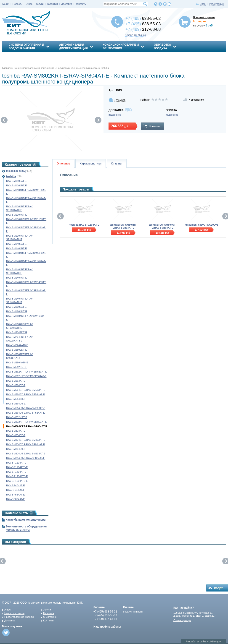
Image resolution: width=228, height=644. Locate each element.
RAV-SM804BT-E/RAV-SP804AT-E (25, 444)
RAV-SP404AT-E (16, 485)
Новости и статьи (14, 613)
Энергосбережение (24, 56)
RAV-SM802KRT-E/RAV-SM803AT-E (27, 422)
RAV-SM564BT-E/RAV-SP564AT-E (25, 394)
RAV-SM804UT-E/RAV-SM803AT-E (26, 454)
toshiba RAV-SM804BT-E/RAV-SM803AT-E (123, 226)
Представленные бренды (19, 617)
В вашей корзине (204, 17)
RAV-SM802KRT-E (17, 417)
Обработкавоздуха (162, 47)
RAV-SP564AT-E (16, 495)
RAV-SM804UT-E (16, 449)
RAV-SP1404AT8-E (17, 476)
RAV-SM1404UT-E (17, 278)
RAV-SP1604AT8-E (17, 481)
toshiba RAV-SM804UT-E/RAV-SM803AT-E (162, 226)
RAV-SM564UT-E (16, 404)
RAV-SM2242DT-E (17, 332)
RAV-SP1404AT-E (16, 472)
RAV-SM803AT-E (16, 431)
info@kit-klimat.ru (133, 612)
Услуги (40, 4)
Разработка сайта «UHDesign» (204, 641)
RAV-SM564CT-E (16, 399)
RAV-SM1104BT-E (16, 185)
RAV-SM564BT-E (16, 385)
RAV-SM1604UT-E (17, 311)
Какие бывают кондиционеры (26, 520)
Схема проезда (182, 620)
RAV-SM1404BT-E (16, 248)
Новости (17, 4)
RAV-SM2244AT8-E (17, 345)
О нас (29, 4)
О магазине (50, 617)
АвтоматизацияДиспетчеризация (73, 47)
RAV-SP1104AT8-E (17, 467)
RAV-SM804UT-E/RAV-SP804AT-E (25, 458)
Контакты (81, 4)
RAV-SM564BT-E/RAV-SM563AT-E (26, 390)
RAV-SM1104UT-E (17, 215)
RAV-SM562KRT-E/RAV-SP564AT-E (26, 376)
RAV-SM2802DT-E (17, 350)
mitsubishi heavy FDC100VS (202, 225)
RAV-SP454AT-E (16, 490)
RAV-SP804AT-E (16, 499)
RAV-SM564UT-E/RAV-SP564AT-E (25, 413)
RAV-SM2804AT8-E (17, 362)
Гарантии (52, 4)
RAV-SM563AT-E (16, 381)
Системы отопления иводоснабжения (26, 47)
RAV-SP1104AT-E (16, 463)
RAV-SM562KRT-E (17, 367)
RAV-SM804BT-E (16, 435)
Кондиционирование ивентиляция (121, 47)
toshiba (11, 176)
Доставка (67, 4)
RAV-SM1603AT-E (16, 307)
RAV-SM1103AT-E (16, 181)
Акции (6, 4)
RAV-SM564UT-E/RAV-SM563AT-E (26, 408)
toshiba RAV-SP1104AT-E (84, 225)
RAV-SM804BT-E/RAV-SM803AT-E (26, 440)
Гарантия (49, 613)
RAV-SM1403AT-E (16, 244)
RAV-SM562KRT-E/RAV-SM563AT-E (27, 372)
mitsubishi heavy (16, 171)
